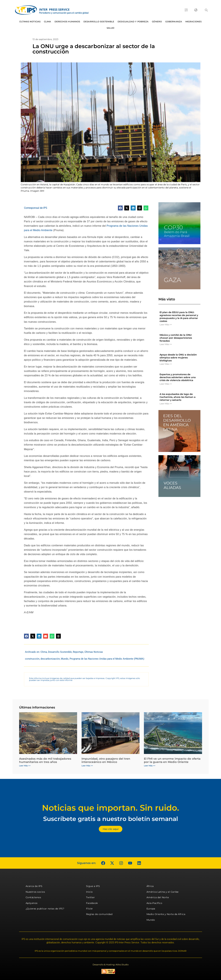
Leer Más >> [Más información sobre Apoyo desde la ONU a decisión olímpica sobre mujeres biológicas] (166, 364)
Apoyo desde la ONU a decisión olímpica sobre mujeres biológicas (178, 358)
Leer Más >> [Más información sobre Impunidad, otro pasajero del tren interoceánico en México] (87, 766)
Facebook (92, 903)
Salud (111, 28)
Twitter (90, 897)
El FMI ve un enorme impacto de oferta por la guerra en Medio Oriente (172, 760)
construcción (32, 659)
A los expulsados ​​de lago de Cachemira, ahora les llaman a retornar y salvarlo (178, 397)
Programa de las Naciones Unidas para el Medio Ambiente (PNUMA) (107, 659)
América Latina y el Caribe (163, 892)
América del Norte (158, 897)
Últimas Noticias (30, 22)
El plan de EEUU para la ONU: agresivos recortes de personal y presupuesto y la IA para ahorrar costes (179, 317)
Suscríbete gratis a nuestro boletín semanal (111, 819)
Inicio (89, 892)
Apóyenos (32, 903)
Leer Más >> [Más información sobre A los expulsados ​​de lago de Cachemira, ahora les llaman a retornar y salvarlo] (166, 404)
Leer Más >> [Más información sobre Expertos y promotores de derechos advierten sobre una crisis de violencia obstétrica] (166, 384)
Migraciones (193, 22)
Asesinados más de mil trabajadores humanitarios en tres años (45, 760)
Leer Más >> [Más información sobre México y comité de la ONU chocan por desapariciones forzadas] (166, 344)
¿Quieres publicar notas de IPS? (45, 909)
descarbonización (50, 659)
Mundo (65, 659)
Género (157, 22)
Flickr (90, 909)
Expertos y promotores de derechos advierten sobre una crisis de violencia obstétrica (178, 377)
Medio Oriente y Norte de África (166, 914)
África (150, 886)
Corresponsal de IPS (36, 208)
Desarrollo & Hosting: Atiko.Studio (111, 965)
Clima (48, 22)
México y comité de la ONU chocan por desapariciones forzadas (176, 338)
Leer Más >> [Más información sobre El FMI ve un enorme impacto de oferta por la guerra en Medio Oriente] (150, 766)
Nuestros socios (35, 892)
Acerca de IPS (34, 886)
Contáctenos (33, 897)
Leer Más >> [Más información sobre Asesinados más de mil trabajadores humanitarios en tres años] (25, 766)
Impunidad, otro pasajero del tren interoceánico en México (106, 760)
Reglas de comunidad (99, 914)
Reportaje (78, 652)
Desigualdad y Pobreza (133, 22)
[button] (206, 10)
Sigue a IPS (93, 886)
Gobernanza (174, 22)
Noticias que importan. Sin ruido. (110, 808)
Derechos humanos (67, 22)
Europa (151, 909)
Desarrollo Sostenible (99, 22)
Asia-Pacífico (154, 903)
